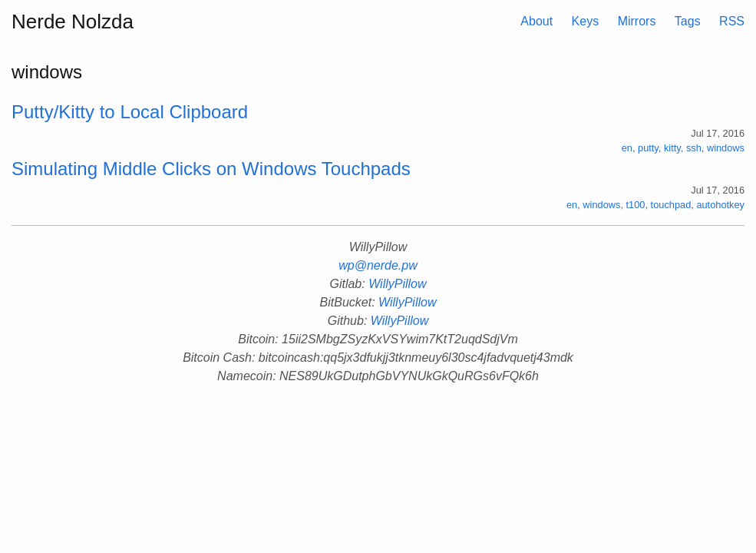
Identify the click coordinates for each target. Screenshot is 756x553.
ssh (694, 148)
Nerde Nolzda (73, 22)
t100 (636, 205)
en (627, 148)
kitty (672, 148)
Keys (586, 21)
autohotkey (720, 205)
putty (648, 148)
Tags (688, 21)
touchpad (671, 205)
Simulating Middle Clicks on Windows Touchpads (211, 169)
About (536, 21)
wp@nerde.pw (378, 265)
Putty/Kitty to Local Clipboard (130, 112)
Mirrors (637, 21)
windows (726, 148)
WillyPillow (397, 284)
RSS (732, 21)
